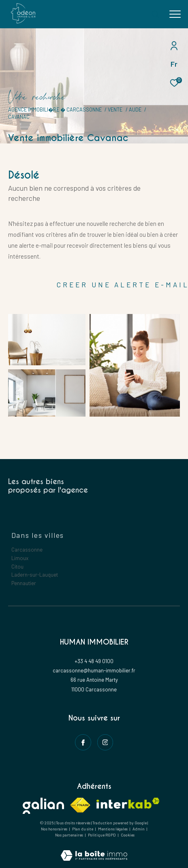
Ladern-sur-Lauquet (35, 575)
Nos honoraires (54, 829)
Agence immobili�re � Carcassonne (55, 110)
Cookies (128, 835)
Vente (115, 110)
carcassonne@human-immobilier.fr (94, 670)
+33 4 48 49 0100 (94, 661)
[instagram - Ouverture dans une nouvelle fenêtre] (105, 742)
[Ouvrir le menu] (175, 14)
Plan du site (83, 829)
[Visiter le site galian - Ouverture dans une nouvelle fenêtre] (43, 806)
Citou (17, 567)
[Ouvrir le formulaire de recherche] (155, 14)
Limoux (20, 558)
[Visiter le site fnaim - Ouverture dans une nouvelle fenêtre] (80, 805)
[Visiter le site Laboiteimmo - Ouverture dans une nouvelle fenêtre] (94, 850)
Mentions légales (113, 829)
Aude (135, 110)
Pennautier (24, 583)
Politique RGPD (102, 835)
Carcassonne (27, 550)
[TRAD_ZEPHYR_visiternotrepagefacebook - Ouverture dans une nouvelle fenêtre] (83, 742)
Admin (139, 829)
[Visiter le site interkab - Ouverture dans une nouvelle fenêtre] (128, 803)
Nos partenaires (69, 835)
